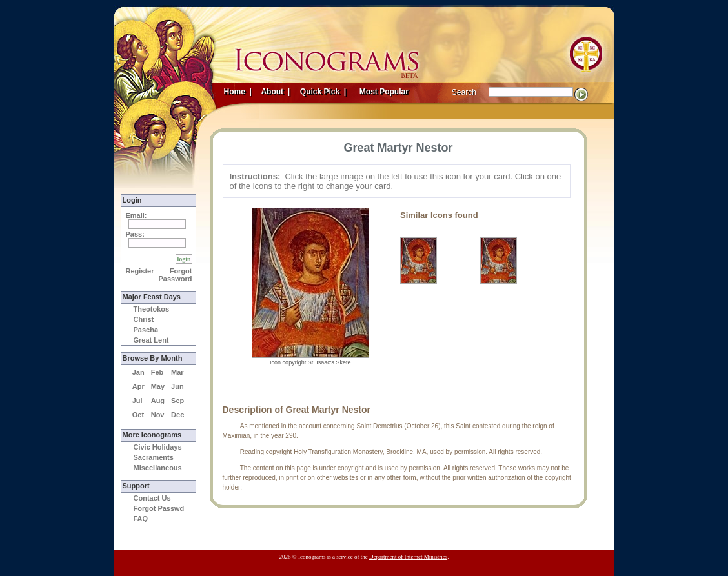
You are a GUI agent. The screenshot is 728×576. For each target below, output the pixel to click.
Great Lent (151, 340)
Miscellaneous (158, 468)
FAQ (141, 519)
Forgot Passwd (159, 508)
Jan (138, 372)
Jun (177, 386)
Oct (138, 415)
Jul (137, 401)
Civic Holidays (158, 447)
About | (275, 92)
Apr (138, 386)
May (158, 386)
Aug (158, 401)
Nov (158, 415)
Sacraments (154, 457)
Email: (136, 215)
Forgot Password (176, 275)
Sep (177, 401)
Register (140, 271)
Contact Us (152, 498)
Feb (157, 372)
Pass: (135, 234)
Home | (238, 92)
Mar (177, 372)
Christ (144, 319)
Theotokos (152, 309)
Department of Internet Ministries (408, 557)
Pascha (146, 330)
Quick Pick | (322, 92)
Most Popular (385, 92)
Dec (177, 415)
